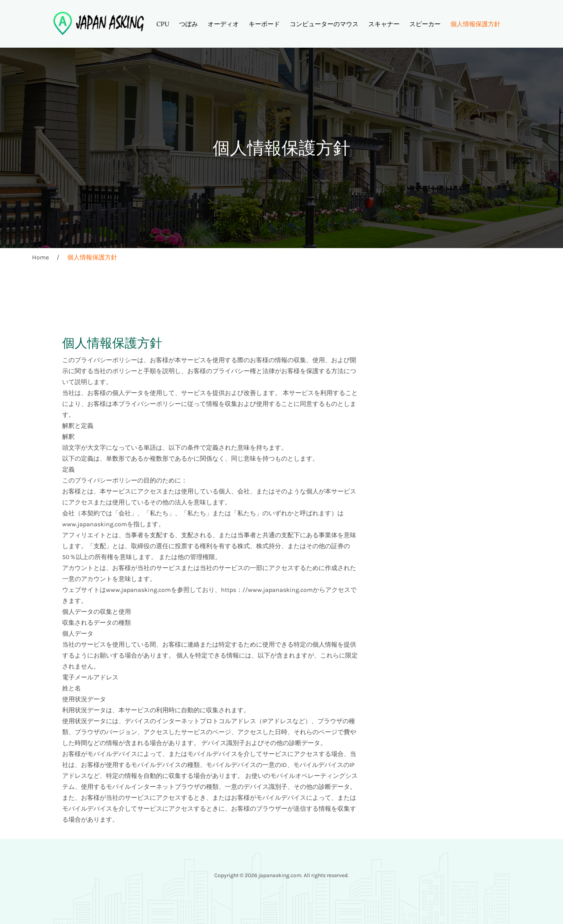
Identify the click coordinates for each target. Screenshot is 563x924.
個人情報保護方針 (475, 24)
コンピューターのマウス (324, 24)
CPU (163, 24)
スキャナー (384, 24)
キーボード (264, 24)
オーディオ (223, 24)
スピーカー (425, 24)
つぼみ (188, 24)
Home (40, 257)
